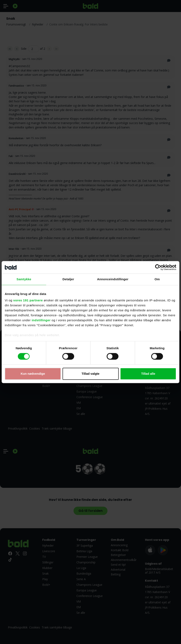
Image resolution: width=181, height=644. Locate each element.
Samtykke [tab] (24, 279)
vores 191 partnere (28, 300)
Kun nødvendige (33, 374)
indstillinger (41, 320)
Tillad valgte (90, 374)
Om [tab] (157, 279)
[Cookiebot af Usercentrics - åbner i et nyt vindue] (158, 267)
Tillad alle (148, 374)
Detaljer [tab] (68, 279)
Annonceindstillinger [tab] (113, 279)
